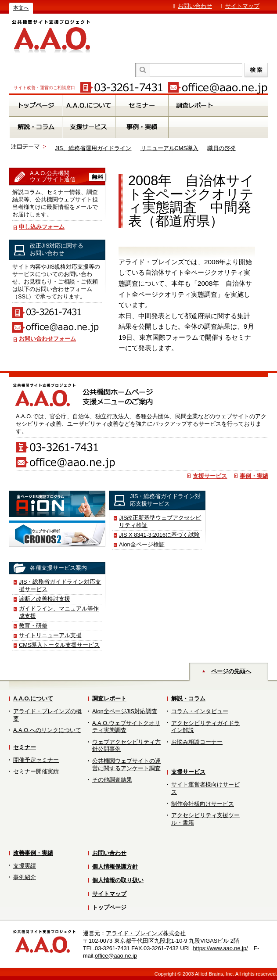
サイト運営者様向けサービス (205, 788)
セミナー (25, 747)
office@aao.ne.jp (116, 956)
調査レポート (109, 698)
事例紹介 (25, 877)
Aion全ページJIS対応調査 (125, 711)
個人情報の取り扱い (118, 880)
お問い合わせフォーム (47, 339)
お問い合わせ (195, 6)
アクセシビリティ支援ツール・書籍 (205, 819)
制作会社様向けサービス (203, 804)
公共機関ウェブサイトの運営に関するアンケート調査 (126, 765)
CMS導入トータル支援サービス (59, 645)
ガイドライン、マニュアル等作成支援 (59, 612)
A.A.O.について (33, 698)
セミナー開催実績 (36, 771)
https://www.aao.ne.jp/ (220, 948)
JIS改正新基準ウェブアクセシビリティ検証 (160, 521)
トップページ (109, 907)
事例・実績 (254, 476)
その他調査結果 (112, 780)
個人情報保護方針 (115, 867)
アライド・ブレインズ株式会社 (146, 933)
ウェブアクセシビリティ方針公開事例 (126, 746)
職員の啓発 (221, 148)
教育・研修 (33, 626)
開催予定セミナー (36, 760)
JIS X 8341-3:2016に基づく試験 (159, 535)
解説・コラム (188, 698)
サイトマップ (242, 6)
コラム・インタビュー (200, 711)
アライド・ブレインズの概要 (47, 715)
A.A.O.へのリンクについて (47, 730)
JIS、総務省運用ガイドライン (93, 148)
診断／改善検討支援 (45, 599)
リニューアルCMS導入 (169, 148)
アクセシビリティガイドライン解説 (205, 727)
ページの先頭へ (231, 671)
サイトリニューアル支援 (50, 635)
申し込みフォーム (42, 227)
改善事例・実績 (33, 853)
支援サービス (210, 476)
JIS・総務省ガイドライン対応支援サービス (60, 585)
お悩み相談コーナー (197, 742)
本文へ (21, 8)
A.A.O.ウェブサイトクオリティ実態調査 (126, 727)
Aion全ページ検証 (142, 544)
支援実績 (25, 866)
